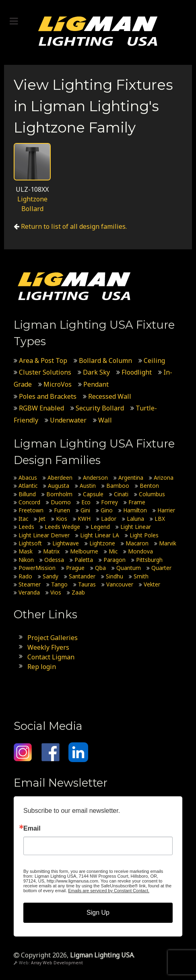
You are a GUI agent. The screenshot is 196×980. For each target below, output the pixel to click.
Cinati (121, 494)
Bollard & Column (105, 361)
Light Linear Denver (44, 535)
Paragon (115, 560)
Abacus (28, 478)
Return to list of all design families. (74, 226)
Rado (25, 576)
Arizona (164, 478)
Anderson (95, 478)
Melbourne (84, 551)
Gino (107, 510)
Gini (85, 510)
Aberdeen (60, 478)
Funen (62, 510)
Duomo (61, 502)
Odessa (54, 560)
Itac (23, 519)
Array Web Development (57, 963)
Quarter (161, 568)
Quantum (129, 568)
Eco (86, 502)
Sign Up (98, 913)
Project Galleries (53, 638)
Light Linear (136, 527)
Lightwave (66, 543)
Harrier (166, 510)
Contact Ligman (51, 657)
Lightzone (102, 543)
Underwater (68, 420)
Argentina (131, 478)
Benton (149, 486)
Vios (56, 592)
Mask (26, 551)
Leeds (26, 527)
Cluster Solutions (45, 372)
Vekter (152, 584)
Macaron (137, 543)
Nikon (26, 560)
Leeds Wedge (62, 527)
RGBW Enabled (41, 408)
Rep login (42, 667)
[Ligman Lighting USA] (98, 30)
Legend (100, 527)
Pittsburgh (149, 560)
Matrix (51, 551)
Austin (88, 486)
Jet (42, 519)
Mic (113, 551)
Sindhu (115, 576)
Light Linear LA (100, 535)
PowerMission (37, 568)
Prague (75, 568)
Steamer (30, 584)
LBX (160, 519)
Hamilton (135, 510)
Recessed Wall (110, 396)
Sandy (51, 576)
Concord (29, 502)
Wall (105, 420)
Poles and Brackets (48, 396)
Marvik (168, 543)
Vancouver (120, 584)
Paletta (84, 560)
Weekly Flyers (48, 647)
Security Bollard (100, 408)
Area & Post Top (43, 361)
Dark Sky (96, 372)
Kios (62, 519)
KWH (84, 519)
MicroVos (58, 384)
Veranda (29, 592)
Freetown (31, 510)
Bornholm (59, 494)
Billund (27, 494)
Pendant (96, 384)
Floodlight (137, 372)
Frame (137, 502)
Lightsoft (30, 543)
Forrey (109, 502)
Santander (82, 576)
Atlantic (28, 486)
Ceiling (154, 361)
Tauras (87, 584)
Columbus (152, 494)
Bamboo (118, 486)
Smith (141, 576)
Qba (100, 568)
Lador (109, 519)
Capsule (93, 494)
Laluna (135, 519)
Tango (59, 584)
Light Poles (144, 535)
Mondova (140, 551)
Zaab (78, 592)
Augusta (59, 486)
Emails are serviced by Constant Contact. (109, 891)
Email (32, 829)
